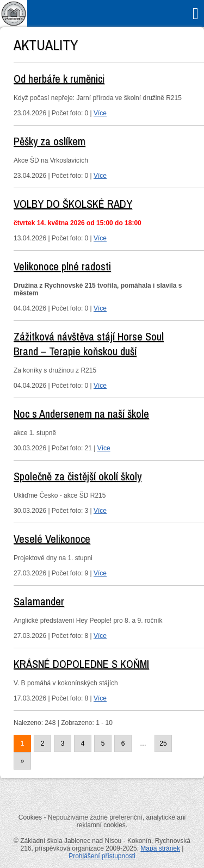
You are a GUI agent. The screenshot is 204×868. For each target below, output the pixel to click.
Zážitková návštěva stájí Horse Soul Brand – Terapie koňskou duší (89, 344)
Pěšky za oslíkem (50, 141)
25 (163, 743)
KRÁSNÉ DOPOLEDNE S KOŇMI (81, 664)
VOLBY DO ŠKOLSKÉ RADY (73, 204)
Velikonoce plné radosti (62, 266)
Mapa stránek (160, 848)
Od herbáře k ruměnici (59, 79)
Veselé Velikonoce (52, 539)
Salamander (39, 601)
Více (100, 113)
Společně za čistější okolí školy (78, 476)
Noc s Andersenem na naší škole (81, 414)
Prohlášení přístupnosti (102, 856)
